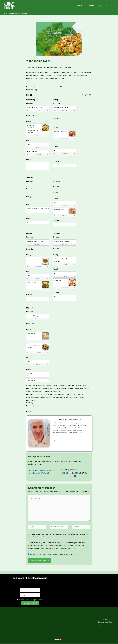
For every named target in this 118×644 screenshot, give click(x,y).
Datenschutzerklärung (67, 548)
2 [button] (38, 111)
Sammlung (93, 6)
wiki (108, 6)
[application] (85, 6)
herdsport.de (7, 13)
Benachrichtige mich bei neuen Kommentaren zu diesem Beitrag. (53, 554)
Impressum (105, 619)
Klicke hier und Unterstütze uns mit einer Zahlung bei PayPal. (42, 472)
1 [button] (38, 148)
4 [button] (38, 155)
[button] (113, 6)
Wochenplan (14, 13)
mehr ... (55, 441)
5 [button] (38, 136)
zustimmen (30, 600)
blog (102, 6)
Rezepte (82, 6)
